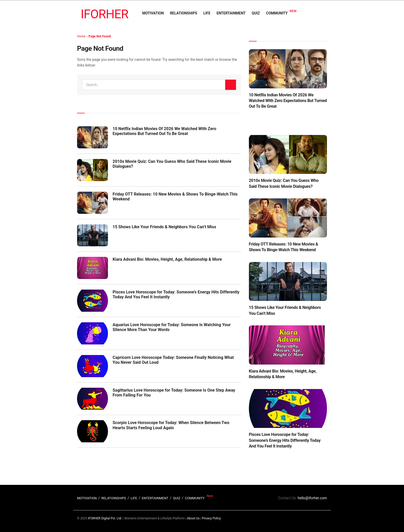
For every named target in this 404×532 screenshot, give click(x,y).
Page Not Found (100, 36)
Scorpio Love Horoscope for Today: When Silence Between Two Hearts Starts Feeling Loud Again (171, 425)
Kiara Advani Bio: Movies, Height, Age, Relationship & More (167, 259)
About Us (193, 518)
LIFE (207, 13)
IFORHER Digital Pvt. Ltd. (105, 518)
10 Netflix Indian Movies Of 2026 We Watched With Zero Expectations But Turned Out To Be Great (164, 131)
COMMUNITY (277, 13)
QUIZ (256, 13)
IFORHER (104, 14)
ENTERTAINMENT (231, 13)
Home (81, 36)
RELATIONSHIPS (184, 13)
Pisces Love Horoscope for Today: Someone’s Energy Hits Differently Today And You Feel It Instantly (285, 440)
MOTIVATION (153, 13)
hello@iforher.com (312, 498)
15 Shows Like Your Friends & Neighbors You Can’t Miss (164, 227)
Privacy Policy (211, 518)
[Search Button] (231, 85)
